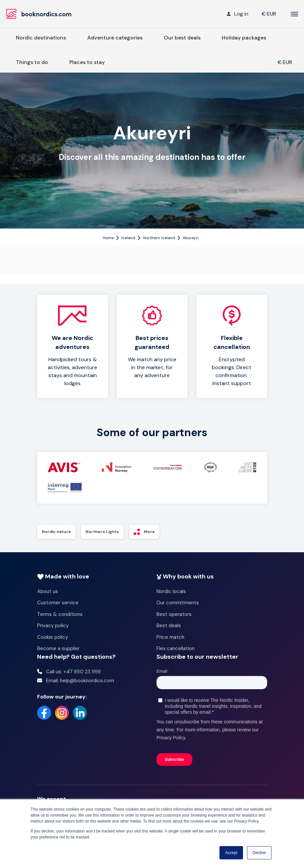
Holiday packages (244, 38)
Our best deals (182, 38)
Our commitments (178, 603)
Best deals (169, 626)
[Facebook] (44, 713)
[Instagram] (62, 713)
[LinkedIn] (80, 713)
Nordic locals (171, 591)
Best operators (174, 614)
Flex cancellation (176, 648)
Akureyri (191, 238)
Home (108, 238)
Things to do (32, 62)
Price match (170, 637)
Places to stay (87, 62)
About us (48, 591)
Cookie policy (53, 637)
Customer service (58, 603)
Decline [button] (259, 853)
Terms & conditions (60, 614)
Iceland (128, 238)
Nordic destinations (41, 38)
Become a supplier (58, 648)
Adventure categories (115, 38)
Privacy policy (53, 626)
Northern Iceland (159, 238)
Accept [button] (231, 853)
